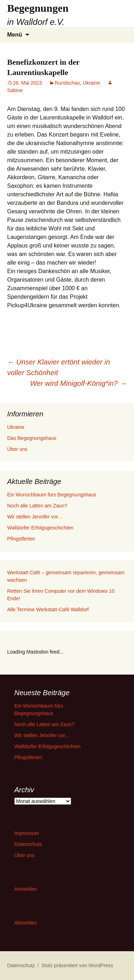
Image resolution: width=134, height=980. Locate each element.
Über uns (17, 449)
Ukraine (91, 83)
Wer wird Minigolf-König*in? (78, 383)
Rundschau (67, 83)
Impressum (27, 833)
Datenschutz (28, 844)
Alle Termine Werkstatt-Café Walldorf (48, 609)
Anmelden (26, 889)
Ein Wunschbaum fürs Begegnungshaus (52, 495)
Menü (15, 35)
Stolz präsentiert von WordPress (77, 965)
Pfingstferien (21, 539)
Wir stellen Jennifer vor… (35, 517)
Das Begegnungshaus (32, 438)
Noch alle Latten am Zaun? (37, 506)
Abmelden (26, 923)
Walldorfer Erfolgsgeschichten (40, 528)
